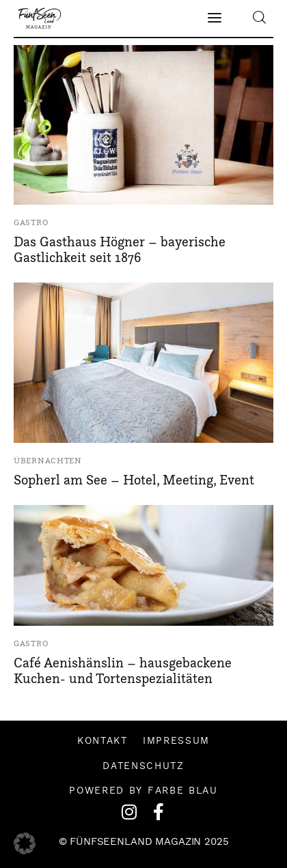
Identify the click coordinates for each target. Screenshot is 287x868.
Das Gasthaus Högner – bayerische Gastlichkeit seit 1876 (120, 249)
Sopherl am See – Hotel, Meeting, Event (134, 480)
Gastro (31, 222)
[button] (25, 843)
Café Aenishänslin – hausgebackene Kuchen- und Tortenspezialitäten (123, 670)
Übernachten (48, 460)
